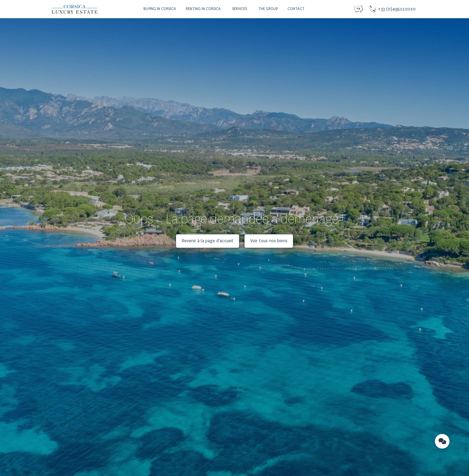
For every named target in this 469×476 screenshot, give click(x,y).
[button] (159, 9)
